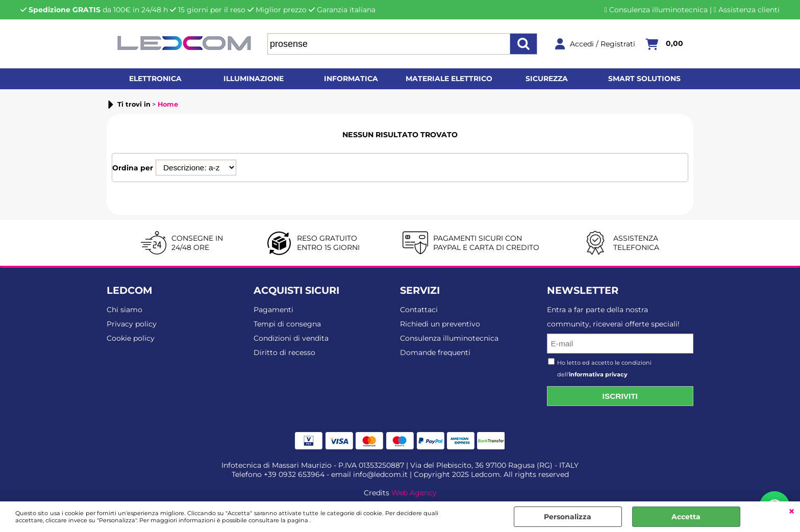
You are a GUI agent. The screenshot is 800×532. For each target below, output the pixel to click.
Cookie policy (131, 338)
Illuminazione (254, 79)
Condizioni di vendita (291, 338)
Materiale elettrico (449, 79)
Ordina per (133, 168)
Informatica (351, 79)
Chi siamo (124, 310)
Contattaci (419, 310)
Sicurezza (547, 79)
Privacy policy (132, 324)
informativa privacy (598, 374)
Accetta (686, 517)
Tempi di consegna (287, 324)
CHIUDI (792, 512)
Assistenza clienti (749, 10)
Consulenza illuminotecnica (658, 10)
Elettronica (155, 79)
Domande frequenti (435, 352)
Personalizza (568, 517)
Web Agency (414, 493)
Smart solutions (644, 79)
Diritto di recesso (284, 352)
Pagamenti (273, 310)
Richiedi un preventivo (440, 324)
